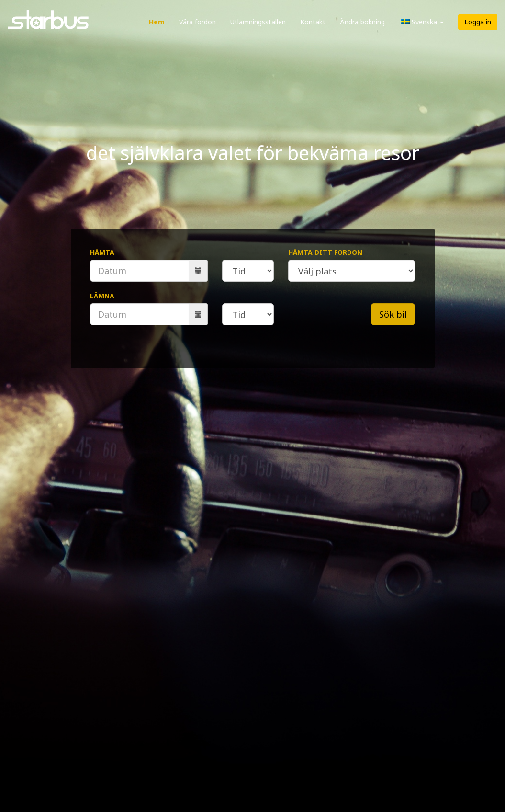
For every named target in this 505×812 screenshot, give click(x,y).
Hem (157, 22)
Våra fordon (197, 22)
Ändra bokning (362, 22)
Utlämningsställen (258, 22)
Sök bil (393, 314)
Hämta (102, 252)
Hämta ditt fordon (325, 252)
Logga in (478, 22)
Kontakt (313, 22)
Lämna (102, 296)
